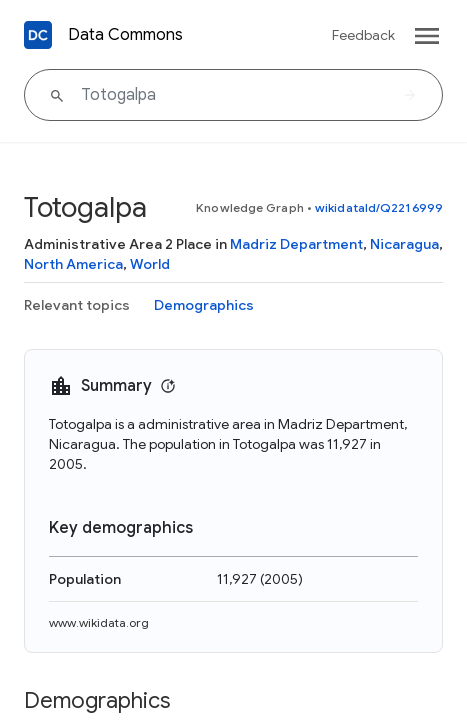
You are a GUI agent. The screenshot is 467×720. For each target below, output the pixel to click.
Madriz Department (296, 244)
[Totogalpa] (233, 95)
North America (73, 264)
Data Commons (125, 35)
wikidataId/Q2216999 (379, 207)
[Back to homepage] (38, 35)
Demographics (204, 305)
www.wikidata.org (99, 622)
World (150, 264)
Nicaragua (404, 244)
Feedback (363, 35)
